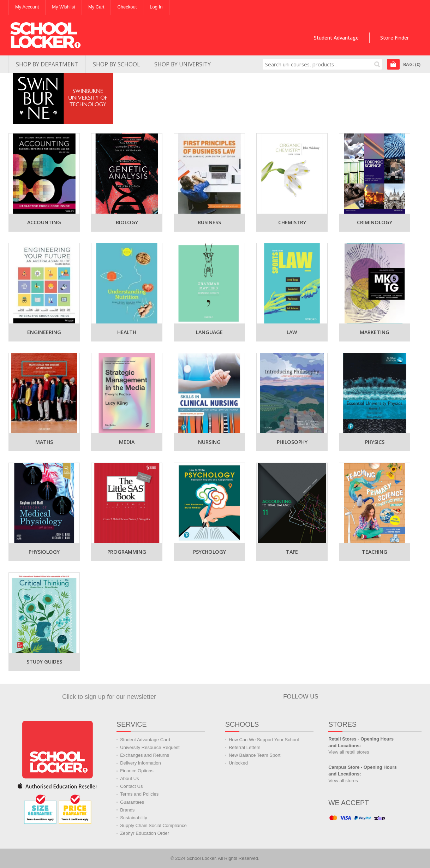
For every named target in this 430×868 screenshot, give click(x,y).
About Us (129, 778)
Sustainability (134, 818)
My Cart (96, 7)
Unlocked (238, 763)
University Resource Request (150, 747)
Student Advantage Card (145, 740)
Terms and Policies (139, 794)
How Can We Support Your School (264, 740)
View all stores (343, 781)
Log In (156, 7)
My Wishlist (64, 7)
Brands (127, 810)
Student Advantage (336, 38)
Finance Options (137, 771)
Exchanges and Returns (145, 755)
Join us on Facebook (332, 697)
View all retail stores (349, 752)
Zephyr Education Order (145, 833)
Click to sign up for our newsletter (109, 697)
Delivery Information (141, 763)
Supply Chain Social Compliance (153, 825)
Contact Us (131, 786)
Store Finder (395, 38)
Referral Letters (245, 747)
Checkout (127, 7)
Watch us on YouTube (364, 697)
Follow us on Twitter (348, 697)
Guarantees (132, 802)
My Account (27, 7)
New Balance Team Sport (255, 755)
